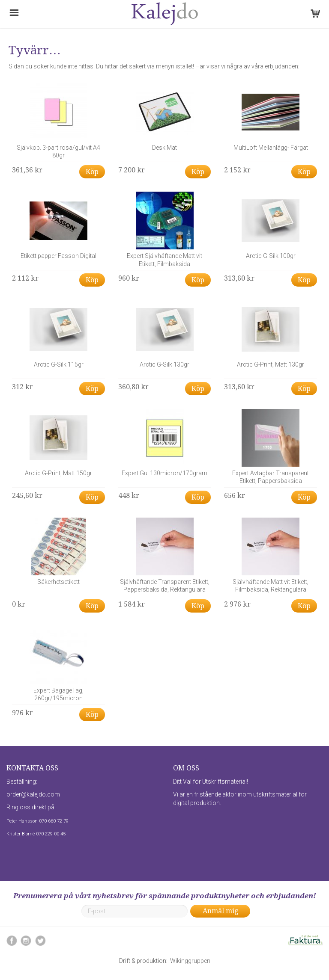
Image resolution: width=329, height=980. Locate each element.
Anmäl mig (220, 911)
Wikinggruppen (190, 961)
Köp (92, 172)
